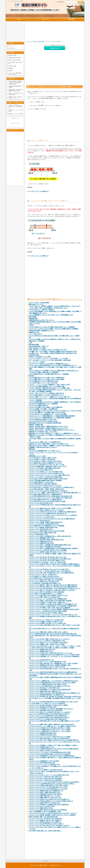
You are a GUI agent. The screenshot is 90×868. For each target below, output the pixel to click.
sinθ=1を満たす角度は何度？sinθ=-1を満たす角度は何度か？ (45, 831)
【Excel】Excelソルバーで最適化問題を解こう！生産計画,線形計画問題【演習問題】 (52, 416)
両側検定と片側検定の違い (36, 425)
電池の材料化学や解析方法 (15, 58)
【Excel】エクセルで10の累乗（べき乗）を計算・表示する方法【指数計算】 (50, 608)
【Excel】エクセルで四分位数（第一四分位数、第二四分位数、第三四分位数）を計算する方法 (55, 697)
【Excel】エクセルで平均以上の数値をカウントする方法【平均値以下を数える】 (51, 801)
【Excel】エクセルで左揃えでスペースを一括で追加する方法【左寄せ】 (49, 643)
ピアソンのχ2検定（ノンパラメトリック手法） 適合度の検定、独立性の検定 (50, 360)
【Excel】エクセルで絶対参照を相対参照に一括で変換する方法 (46, 695)
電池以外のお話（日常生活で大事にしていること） (16, 98)
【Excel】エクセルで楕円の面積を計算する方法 (42, 763)
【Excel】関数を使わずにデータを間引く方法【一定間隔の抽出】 (47, 378)
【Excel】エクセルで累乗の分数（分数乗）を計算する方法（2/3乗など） (49, 632)
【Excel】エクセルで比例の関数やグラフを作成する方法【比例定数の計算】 (50, 690)
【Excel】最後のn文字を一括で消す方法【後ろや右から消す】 (46, 578)
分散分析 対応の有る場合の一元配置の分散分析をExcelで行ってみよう (49, 428)
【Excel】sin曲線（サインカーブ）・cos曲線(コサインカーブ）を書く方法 (49, 397)
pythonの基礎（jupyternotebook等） (16, 63)
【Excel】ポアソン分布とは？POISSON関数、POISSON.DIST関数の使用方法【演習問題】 (54, 329)
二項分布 (31, 325)
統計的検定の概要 (34, 345)
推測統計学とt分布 (34, 332)
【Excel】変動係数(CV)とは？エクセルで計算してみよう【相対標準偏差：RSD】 (51, 315)
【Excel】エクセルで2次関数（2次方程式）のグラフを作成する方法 (47, 623)
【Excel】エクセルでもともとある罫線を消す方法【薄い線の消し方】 (48, 514)
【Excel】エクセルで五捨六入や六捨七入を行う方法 (43, 751)
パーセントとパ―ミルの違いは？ (39, 191)
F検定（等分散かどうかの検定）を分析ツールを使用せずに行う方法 (48, 350)
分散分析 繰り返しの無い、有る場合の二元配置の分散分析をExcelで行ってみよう (52, 430)
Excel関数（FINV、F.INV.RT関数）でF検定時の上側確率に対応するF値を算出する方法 (53, 351)
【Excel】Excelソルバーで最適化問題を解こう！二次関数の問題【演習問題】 (50, 418)
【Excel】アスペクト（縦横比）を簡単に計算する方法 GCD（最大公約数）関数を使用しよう (55, 493)
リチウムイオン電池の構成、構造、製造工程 (16, 74)
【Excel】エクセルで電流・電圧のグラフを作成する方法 (44, 597)
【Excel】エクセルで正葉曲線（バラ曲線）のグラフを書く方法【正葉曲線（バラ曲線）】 (54, 745)
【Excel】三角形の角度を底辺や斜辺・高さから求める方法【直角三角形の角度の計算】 (53, 634)
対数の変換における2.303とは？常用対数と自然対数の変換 (45, 423)
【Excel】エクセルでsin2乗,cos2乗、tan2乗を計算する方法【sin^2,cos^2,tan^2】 (51, 653)
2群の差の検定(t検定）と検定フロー (39, 346)
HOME (19, 19)
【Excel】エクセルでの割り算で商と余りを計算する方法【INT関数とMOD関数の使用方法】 (54, 564)
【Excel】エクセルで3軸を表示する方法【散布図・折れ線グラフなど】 (48, 595)
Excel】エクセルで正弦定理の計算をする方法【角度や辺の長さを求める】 (49, 717)
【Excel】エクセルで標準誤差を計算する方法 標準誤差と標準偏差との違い (50, 665)
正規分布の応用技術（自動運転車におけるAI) (41, 331)
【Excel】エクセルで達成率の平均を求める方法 (42, 649)
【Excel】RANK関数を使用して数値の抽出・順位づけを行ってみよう (48, 467)
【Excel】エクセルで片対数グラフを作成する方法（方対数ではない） (48, 602)
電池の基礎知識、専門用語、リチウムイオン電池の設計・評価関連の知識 (16, 83)
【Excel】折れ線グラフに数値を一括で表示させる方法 (44, 576)
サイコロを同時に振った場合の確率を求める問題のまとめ (45, 583)
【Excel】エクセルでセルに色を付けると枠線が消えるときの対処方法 (48, 491)
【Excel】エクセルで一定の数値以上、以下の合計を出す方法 (46, 770)
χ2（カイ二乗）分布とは (36, 334)
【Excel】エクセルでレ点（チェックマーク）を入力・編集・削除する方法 (49, 475)
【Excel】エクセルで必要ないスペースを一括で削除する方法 (46, 472)
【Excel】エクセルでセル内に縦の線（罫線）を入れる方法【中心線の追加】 (50, 754)
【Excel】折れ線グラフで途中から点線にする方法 (43, 458)
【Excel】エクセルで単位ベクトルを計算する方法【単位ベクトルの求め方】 (50, 712)
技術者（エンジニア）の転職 (16, 114)
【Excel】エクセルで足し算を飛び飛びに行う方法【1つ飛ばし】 (47, 824)
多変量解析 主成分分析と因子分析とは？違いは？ (43, 447)
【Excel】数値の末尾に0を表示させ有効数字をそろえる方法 (45, 463)
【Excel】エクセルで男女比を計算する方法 (41, 503)
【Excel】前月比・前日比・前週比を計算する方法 (43, 533)
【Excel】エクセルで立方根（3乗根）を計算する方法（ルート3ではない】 (49, 639)
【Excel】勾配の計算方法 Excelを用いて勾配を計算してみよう (46, 395)
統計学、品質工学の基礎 (39, 41)
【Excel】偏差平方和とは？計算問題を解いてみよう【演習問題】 (47, 526)
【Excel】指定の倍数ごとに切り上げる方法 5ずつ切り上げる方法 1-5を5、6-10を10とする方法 (55, 411)
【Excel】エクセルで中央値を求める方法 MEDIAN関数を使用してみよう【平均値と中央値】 (54, 655)
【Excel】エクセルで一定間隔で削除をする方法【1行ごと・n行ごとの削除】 (50, 730)
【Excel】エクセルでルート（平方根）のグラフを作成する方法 (46, 620)
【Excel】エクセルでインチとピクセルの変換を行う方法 (44, 765)
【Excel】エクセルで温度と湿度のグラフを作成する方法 (44, 803)
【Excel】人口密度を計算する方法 (38, 534)
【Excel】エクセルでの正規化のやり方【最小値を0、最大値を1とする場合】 (50, 728)
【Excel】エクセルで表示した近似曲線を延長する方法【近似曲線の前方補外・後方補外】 (54, 548)
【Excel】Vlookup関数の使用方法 (38, 406)
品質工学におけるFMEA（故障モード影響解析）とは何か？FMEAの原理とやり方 (51, 446)
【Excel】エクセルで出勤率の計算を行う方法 (41, 747)
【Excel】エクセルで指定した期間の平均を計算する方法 (44, 792)
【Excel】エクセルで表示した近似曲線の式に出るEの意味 (45, 547)
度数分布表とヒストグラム (36, 304)
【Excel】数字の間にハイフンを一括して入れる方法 (43, 383)
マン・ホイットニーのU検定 (37, 362)
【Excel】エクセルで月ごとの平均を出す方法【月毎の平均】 (46, 819)
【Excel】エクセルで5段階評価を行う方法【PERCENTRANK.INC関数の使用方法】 (52, 756)
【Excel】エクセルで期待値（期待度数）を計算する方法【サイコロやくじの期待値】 (52, 815)
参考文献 (31, 376)
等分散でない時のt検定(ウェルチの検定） (40, 357)
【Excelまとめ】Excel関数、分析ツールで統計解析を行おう (45, 442)
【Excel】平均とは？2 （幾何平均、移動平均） (42, 310)
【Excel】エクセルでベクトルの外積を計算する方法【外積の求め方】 (48, 719)
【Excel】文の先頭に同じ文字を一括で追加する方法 (43, 421)
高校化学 (11, 71)
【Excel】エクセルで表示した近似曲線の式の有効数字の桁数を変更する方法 (50, 545)
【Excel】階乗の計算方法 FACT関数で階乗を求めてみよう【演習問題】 (49, 374)
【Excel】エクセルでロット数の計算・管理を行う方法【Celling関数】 (48, 550)
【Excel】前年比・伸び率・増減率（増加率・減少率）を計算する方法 (48, 479)
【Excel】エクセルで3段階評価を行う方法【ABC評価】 (44, 761)
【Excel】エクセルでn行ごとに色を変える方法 (42, 806)
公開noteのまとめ (55, 48)
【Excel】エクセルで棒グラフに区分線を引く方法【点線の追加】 (47, 592)
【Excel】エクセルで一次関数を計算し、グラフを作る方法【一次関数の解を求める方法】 (54, 681)
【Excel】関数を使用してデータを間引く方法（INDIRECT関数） (47, 379)
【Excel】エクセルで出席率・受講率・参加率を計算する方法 (46, 522)
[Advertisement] (45, 32)
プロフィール (12, 46)
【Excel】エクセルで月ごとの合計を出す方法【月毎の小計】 (46, 777)
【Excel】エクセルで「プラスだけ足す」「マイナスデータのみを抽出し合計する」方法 (53, 615)
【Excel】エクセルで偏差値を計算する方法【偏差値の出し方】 (46, 791)
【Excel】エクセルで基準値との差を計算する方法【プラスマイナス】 (48, 552)
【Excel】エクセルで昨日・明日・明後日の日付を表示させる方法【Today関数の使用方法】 (54, 740)
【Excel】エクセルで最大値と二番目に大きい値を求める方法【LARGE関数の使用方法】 (53, 585)
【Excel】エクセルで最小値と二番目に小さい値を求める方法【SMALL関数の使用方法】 (53, 587)
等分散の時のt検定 (34, 355)
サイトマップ (45, 861)
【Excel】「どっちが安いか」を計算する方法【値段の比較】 (46, 477)
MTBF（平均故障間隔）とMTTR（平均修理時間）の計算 (45, 812)
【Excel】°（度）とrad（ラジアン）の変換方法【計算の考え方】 (47, 393)
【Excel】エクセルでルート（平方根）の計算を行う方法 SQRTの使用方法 (50, 571)
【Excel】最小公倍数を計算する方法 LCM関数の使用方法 (45, 500)
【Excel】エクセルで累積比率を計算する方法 (41, 543)
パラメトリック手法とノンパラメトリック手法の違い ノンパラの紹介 (48, 358)
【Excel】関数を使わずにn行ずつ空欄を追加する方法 (44, 381)
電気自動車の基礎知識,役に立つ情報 (16, 87)
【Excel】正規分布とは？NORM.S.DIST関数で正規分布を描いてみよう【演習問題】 (52, 327)
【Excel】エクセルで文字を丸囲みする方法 (41, 470)
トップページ (29, 41)
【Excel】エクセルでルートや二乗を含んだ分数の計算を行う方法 (47, 641)
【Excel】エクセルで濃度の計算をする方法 (41, 808)
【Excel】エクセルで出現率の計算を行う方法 (41, 660)
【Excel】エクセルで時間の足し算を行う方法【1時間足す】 (45, 820)
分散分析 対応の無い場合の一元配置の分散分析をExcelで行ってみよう (49, 426)
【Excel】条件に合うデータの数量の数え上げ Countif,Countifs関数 (48, 414)
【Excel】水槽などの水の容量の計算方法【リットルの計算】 (46, 594)
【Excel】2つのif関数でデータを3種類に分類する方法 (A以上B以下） (48, 412)
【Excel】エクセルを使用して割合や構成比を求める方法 (44, 468)
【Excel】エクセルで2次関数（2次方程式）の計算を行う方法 (46, 622)
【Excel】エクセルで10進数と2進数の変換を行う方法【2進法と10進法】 (49, 785)
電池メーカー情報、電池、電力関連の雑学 (16, 94)
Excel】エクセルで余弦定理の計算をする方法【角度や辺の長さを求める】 (49, 714)
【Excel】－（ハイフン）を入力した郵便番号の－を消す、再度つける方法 (49, 385)
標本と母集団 (33, 317)
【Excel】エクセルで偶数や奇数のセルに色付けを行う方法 (45, 798)
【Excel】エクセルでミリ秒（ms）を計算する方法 (43, 575)
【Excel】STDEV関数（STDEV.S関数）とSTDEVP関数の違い (46, 407)
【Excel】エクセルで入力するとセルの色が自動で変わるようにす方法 (48, 787)
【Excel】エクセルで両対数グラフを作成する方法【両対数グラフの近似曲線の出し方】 (53, 604)
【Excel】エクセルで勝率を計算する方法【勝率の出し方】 (45, 691)
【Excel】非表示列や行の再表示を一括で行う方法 (43, 419)
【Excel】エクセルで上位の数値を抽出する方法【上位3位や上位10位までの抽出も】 (52, 784)
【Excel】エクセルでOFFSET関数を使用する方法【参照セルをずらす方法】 (50, 686)
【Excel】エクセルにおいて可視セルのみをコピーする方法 (45, 486)
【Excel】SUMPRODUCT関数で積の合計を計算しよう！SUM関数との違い (50, 388)
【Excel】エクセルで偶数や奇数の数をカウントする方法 (44, 796)
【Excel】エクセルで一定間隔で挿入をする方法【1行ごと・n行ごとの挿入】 (50, 731)
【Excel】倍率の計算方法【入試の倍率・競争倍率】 (43, 484)
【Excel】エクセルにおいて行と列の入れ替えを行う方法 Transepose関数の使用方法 (52, 519)
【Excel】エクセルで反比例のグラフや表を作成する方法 (44, 688)
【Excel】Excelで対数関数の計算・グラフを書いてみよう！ (45, 451)
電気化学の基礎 (12, 55)
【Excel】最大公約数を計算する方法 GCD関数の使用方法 (45, 494)
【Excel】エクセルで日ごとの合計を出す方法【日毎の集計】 (46, 780)
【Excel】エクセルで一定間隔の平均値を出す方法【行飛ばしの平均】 (48, 684)
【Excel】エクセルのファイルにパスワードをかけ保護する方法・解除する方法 (51, 498)
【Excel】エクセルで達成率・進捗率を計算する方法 (43, 528)
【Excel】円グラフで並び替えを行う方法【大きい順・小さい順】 (47, 465)
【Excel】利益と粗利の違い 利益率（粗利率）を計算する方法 (46, 489)
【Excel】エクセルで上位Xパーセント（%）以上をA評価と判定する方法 (49, 775)
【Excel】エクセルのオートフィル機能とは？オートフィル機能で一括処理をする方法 (52, 726)
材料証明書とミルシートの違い (37, 456)
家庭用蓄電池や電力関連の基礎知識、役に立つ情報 (16, 90)
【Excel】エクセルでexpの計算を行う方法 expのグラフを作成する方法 (49, 569)
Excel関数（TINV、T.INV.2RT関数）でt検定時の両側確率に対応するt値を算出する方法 (53, 353)
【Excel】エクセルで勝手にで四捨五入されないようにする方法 (46, 510)
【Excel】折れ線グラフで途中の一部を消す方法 (42, 460)
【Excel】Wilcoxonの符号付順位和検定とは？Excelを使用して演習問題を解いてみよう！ (53, 365)
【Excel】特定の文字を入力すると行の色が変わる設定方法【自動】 (47, 501)
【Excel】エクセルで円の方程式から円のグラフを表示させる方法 (47, 667)
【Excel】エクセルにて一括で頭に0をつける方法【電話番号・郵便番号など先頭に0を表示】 (54, 609)
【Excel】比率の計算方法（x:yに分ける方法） (42, 482)
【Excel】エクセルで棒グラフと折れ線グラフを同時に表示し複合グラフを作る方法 (52, 590)
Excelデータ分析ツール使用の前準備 (39, 303)
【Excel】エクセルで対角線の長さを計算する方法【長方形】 (46, 794)
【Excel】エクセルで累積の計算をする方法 (41, 541)
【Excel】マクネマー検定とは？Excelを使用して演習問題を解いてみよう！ (49, 364)
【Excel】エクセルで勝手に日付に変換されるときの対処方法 (46, 580)
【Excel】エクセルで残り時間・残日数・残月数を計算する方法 (46, 540)
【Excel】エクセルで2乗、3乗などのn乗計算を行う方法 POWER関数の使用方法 (51, 573)
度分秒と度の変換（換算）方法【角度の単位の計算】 (44, 817)
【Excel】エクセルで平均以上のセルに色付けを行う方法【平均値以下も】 (49, 799)
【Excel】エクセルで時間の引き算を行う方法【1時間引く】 (45, 822)
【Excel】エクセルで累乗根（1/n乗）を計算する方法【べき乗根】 (47, 644)
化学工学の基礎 (12, 66)
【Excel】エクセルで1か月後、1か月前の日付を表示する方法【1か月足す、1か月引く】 (53, 813)
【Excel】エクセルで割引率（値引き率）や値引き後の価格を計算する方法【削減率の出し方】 (55, 693)
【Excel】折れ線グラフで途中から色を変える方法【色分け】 (46, 461)
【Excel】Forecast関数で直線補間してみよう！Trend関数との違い (47, 386)
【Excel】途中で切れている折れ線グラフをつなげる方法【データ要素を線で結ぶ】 (52, 487)
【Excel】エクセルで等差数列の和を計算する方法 (43, 733)
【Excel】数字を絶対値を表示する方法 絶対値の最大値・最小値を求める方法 (51, 496)
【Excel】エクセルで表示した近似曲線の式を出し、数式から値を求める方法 (50, 536)
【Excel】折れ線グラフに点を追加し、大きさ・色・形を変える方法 (47, 562)
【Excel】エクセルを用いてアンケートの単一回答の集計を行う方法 (47, 662)
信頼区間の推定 (33, 318)
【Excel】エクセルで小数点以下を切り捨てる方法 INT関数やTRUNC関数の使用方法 (53, 512)
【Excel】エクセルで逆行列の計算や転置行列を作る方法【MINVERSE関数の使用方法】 (53, 672)
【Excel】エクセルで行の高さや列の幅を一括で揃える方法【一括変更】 (49, 705)
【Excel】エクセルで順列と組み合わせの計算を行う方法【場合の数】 (48, 810)
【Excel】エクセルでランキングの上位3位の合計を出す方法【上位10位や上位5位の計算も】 (54, 782)
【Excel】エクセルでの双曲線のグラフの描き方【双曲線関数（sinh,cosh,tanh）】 (51, 709)
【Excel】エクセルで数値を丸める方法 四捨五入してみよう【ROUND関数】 (50, 508)
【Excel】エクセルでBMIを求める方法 (40, 521)
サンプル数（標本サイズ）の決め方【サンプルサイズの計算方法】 (47, 704)
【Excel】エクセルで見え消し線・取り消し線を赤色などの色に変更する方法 (50, 559)
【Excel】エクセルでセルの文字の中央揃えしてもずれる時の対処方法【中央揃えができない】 (55, 588)
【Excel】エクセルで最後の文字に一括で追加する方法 (44, 582)
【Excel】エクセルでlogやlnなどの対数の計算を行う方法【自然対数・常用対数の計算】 (53, 606)
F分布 (31, 343)
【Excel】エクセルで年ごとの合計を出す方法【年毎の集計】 (46, 778)
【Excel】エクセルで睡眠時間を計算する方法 (41, 538)
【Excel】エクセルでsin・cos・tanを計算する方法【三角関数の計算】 (48, 599)
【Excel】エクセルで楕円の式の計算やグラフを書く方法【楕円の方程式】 (49, 738)
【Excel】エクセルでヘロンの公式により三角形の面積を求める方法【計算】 (50, 752)
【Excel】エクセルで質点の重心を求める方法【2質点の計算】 (46, 710)
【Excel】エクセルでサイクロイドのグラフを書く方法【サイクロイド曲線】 (50, 737)
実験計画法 (32, 449)
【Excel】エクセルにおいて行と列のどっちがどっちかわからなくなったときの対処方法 (53, 515)
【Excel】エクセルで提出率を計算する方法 (41, 529)
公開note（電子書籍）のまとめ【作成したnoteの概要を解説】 (15, 106)
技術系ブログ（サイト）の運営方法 (16, 111)
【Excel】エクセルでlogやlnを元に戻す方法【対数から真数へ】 (46, 613)
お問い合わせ (12, 48)
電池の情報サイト (45, 865)
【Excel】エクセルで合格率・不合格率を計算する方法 (44, 524)
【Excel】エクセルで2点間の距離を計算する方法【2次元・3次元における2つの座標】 (52, 683)
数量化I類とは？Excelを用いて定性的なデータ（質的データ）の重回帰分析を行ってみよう (54, 433)
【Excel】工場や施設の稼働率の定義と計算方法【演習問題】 (46, 480)
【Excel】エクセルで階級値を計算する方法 (41, 651)
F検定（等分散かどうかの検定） (38, 348)
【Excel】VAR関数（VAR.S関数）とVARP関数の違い (44, 409)
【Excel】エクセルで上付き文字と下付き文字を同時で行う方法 (46, 473)
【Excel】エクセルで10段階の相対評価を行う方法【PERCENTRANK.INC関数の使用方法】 (54, 749)
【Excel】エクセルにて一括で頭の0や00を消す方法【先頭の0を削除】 (48, 611)
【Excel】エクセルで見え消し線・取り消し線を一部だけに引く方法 (47, 557)
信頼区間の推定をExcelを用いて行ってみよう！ (42, 320)
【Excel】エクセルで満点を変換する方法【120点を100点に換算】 (47, 531)
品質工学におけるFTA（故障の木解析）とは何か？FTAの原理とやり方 (48, 444)
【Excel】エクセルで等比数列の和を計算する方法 (43, 735)
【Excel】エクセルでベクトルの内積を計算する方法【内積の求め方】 (48, 716)
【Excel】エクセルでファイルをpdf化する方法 (42, 517)
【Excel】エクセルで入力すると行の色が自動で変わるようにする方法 (48, 789)
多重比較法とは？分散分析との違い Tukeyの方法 (43, 432)
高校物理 (11, 68)
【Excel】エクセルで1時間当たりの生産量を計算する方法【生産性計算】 (49, 805)
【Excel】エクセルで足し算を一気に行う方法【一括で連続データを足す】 (49, 826)
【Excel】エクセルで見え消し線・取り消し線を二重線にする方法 (47, 561)
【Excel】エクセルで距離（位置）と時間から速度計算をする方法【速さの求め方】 (52, 724)
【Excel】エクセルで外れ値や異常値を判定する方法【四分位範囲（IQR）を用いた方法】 (54, 702)
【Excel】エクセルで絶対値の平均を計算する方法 (43, 707)
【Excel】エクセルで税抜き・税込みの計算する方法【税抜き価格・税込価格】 (51, 601)
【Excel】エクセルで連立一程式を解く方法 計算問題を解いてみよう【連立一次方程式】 (54, 663)
